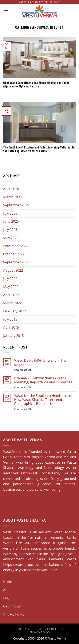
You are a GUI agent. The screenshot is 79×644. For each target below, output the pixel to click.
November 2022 (16, 246)
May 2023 (11, 238)
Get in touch (13, 606)
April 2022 (11, 295)
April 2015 (11, 327)
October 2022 (14, 254)
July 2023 (10, 230)
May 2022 (11, 287)
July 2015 (10, 319)
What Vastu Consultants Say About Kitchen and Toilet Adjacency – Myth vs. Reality (36, 85)
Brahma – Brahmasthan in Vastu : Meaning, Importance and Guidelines (43, 380)
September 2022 (16, 262)
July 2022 (10, 279)
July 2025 (10, 213)
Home (8, 582)
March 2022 (12, 303)
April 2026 (11, 189)
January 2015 (13, 336)
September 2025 (16, 205)
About (8, 590)
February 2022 (15, 311)
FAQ (6, 598)
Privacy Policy (14, 614)
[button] (6, 12)
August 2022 (13, 270)
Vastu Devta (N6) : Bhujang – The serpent (40, 362)
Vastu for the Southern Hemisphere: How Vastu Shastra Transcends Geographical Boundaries (43, 400)
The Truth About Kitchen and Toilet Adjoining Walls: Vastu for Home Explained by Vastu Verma (39, 149)
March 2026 (12, 197)
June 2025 (11, 221)
